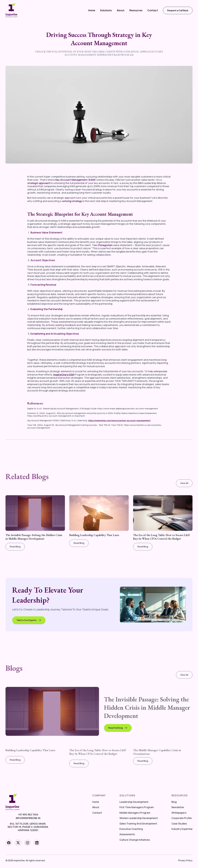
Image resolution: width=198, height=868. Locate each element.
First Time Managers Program (137, 807)
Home (92, 10)
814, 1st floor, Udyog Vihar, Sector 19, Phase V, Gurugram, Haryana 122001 (28, 827)
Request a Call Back (178, 10)
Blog (174, 802)
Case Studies (179, 824)
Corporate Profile (182, 818)
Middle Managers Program (135, 813)
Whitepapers (179, 813)
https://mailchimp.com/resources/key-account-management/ (119, 420)
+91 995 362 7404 (28, 815)
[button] (106, 10)
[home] (11, 11)
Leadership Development (134, 802)
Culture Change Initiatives (135, 840)
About (121, 10)
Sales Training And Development (138, 824)
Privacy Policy (185, 861)
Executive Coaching (131, 829)
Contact (153, 10)
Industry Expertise (182, 829)
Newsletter (178, 807)
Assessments (127, 834)
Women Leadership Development (139, 818)
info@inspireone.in (28, 818)
